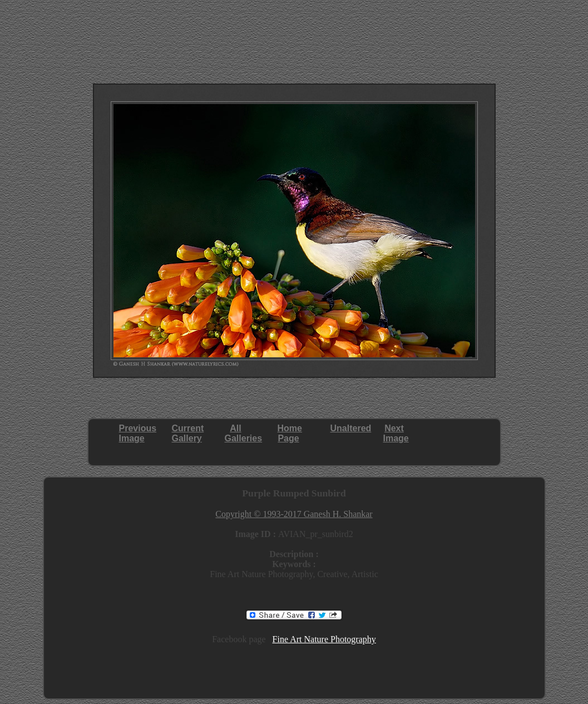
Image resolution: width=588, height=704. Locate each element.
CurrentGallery (188, 433)
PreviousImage (138, 433)
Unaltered (351, 428)
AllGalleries (244, 433)
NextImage (396, 433)
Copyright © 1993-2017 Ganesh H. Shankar (294, 514)
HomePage (290, 433)
